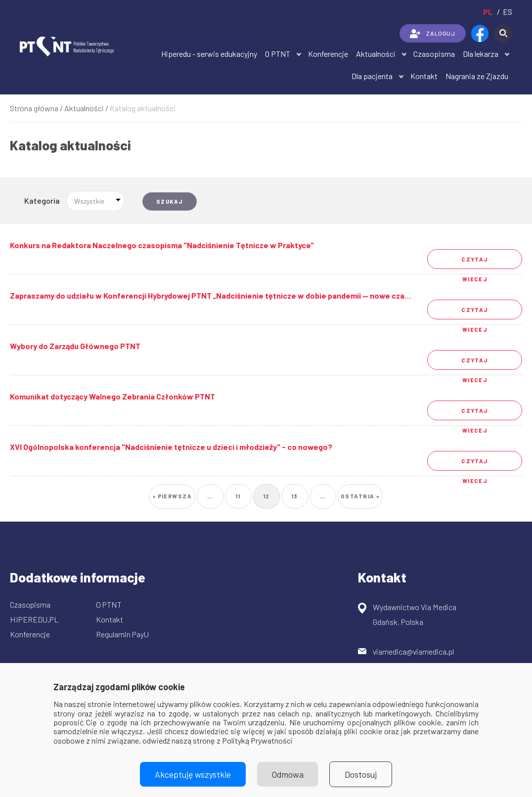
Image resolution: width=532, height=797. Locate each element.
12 (270, 496)
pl (488, 12)
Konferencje (328, 54)
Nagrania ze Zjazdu (477, 76)
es (508, 12)
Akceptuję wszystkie (193, 774)
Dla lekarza (481, 54)
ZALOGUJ (432, 34)
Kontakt (424, 76)
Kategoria (42, 200)
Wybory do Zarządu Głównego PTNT (75, 346)
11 (242, 493)
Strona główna (34, 108)
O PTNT (278, 54)
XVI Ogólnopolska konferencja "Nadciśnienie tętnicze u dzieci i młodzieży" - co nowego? (171, 447)
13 (298, 493)
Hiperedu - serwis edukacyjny (209, 54)
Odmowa (288, 774)
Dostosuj (361, 774)
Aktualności (376, 54)
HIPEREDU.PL (34, 619)
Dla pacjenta (372, 76)
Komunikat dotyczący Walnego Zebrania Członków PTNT (112, 396)
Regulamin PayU (122, 634)
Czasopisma (434, 54)
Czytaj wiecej (475, 263)
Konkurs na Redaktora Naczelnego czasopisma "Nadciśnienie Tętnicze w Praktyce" (162, 245)
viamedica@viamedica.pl (413, 651)
